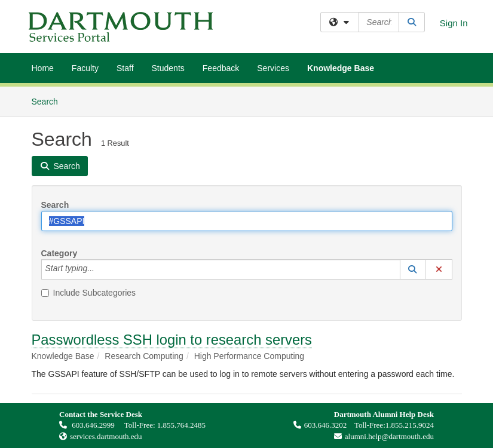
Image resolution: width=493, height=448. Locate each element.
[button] (413, 269)
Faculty (85, 68)
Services (273, 68)
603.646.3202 (320, 425)
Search (49, 101)
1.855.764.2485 (181, 425)
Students (168, 68)
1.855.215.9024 (410, 425)
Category (59, 253)
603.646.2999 (88, 425)
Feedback (221, 68)
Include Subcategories (89, 293)
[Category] (101, 269)
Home (43, 68)
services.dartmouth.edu (106, 436)
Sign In (454, 23)
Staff (125, 68)
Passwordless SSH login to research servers (172, 340)
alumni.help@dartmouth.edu (381, 436)
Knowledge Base (341, 68)
